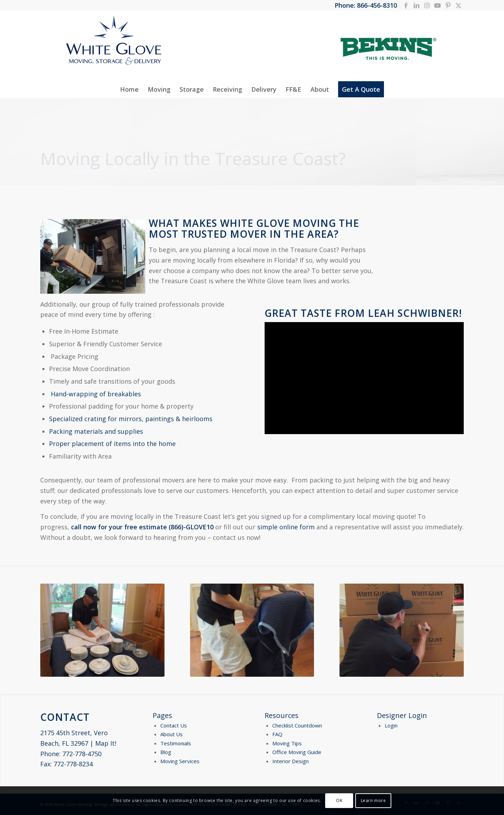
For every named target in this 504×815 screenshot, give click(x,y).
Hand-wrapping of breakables (96, 394)
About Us (171, 734)
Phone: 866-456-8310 (366, 5)
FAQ (277, 734)
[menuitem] (129, 89)
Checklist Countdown (297, 725)
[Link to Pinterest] (448, 5)
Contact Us (174, 725)
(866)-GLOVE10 (191, 527)
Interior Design (290, 761)
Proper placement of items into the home (112, 444)
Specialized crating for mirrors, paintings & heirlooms (131, 419)
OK (339, 800)
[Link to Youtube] (437, 5)
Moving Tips (287, 743)
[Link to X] (458, 5)
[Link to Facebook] (406, 5)
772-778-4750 (82, 754)
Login (391, 725)
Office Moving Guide (297, 752)
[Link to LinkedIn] (416, 5)
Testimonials (176, 743)
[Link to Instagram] (427, 5)
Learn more (373, 800)
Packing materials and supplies (96, 431)
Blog (166, 752)
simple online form (286, 527)
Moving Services (180, 761)
